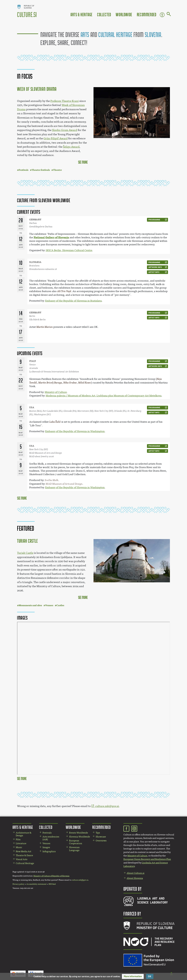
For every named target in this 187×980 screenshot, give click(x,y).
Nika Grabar (70, 383)
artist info (154, 272)
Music (19, 847)
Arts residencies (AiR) (51, 838)
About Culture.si (136, 873)
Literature (21, 843)
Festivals (24, 170)
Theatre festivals (41, 170)
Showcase (101, 837)
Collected (104, 14)
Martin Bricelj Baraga (50, 383)
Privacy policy (18, 884)
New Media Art (24, 851)
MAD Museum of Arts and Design (64, 484)
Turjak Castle (28, 541)
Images (46, 847)
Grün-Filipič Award (56, 138)
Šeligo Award (71, 147)
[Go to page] (169, 15)
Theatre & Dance (24, 855)
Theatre (57, 170)
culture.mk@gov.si (107, 806)
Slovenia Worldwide (80, 837)
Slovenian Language (74, 849)
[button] (133, 976)
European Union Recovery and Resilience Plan (147, 859)
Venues (49, 605)
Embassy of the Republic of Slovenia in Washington (75, 431)
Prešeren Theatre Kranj (65, 101)
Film (18, 839)
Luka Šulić (55, 422)
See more (22, 498)
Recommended (147, 14)
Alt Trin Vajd (64, 291)
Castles (60, 605)
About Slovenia (135, 878)
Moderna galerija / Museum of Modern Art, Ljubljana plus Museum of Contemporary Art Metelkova (104, 396)
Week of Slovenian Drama (37, 89)
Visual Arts (22, 859)
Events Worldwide (79, 833)
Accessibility (162, 15)
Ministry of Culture (56, 392)
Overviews (101, 841)
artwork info (155, 267)
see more (83, 162)
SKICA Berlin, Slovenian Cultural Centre (69, 250)
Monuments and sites (30, 605)
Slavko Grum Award (65, 130)
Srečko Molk (51, 480)
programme (154, 220)
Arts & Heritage (82, 14)
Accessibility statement (37, 884)
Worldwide (124, 14)
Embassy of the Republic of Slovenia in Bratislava (73, 301)
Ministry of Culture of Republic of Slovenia (51, 876)
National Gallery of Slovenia (51, 237)
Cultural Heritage (25, 863)
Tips (98, 833)
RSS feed (52, 884)
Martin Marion (45, 327)
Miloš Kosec (85, 383)
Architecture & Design (24, 834)
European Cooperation (76, 842)
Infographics (49, 851)
